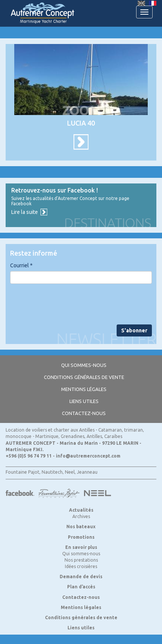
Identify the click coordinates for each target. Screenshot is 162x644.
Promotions (81, 537)
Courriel (21, 265)
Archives (81, 516)
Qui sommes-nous (84, 365)
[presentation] (67, 304)
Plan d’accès (81, 587)
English (141, 3)
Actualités (81, 510)
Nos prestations (81, 560)
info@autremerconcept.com (88, 456)
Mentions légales (84, 389)
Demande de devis (81, 577)
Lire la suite (25, 212)
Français (153, 3)
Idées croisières (81, 566)
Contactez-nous (84, 413)
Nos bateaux (81, 527)
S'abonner (134, 330)
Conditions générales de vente (84, 377)
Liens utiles (84, 401)
